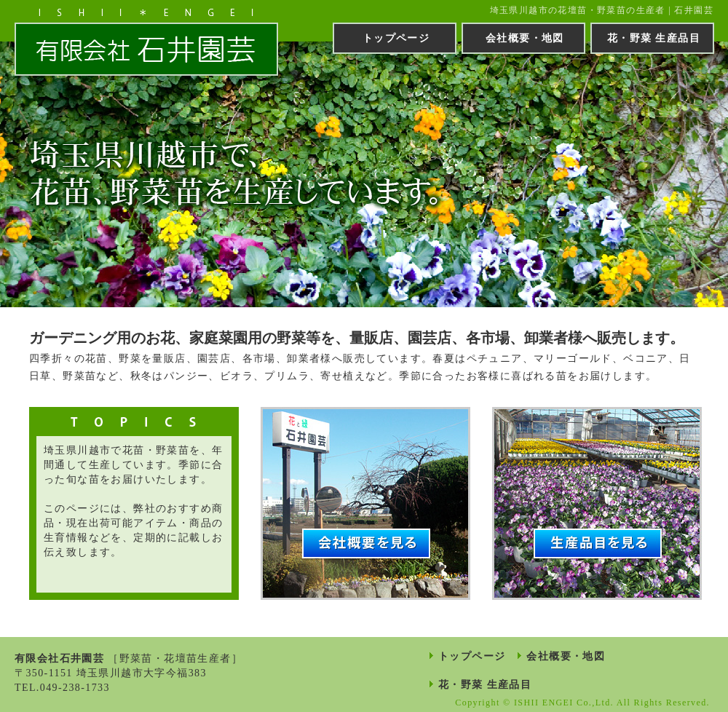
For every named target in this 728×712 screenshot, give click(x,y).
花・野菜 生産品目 (654, 38)
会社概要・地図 (525, 38)
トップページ (396, 38)
